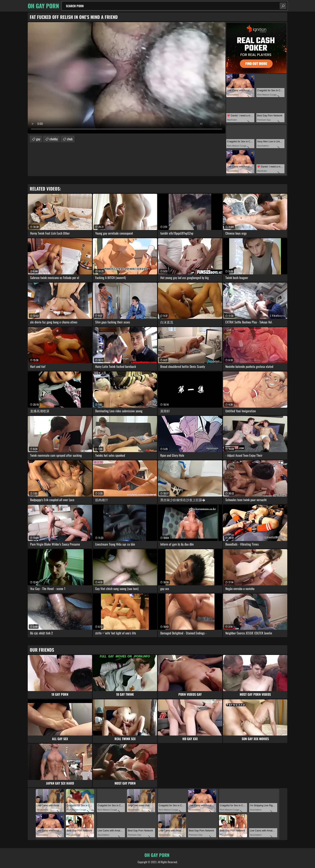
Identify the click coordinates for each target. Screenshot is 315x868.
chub (70, 139)
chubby (54, 139)
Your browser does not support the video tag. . (127, 78)
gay (38, 139)
